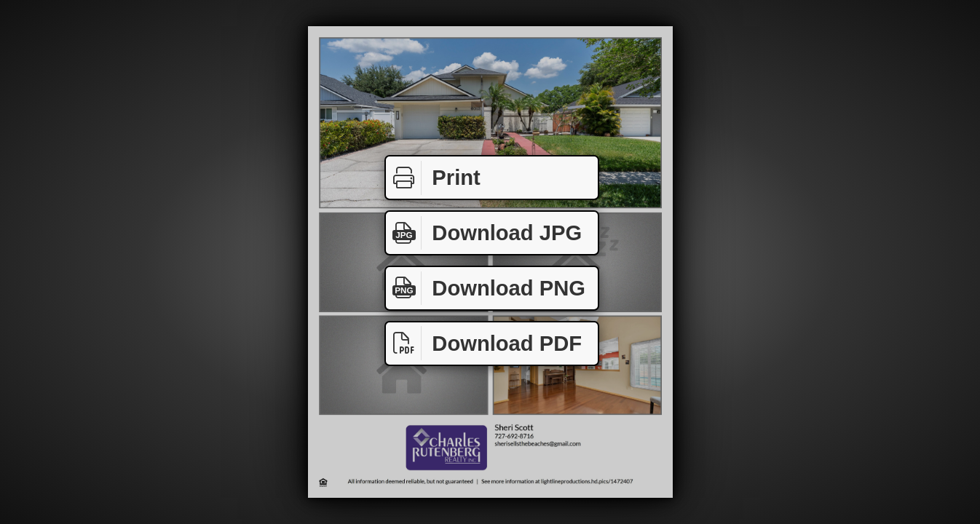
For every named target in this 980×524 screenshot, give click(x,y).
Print (433, 178)
